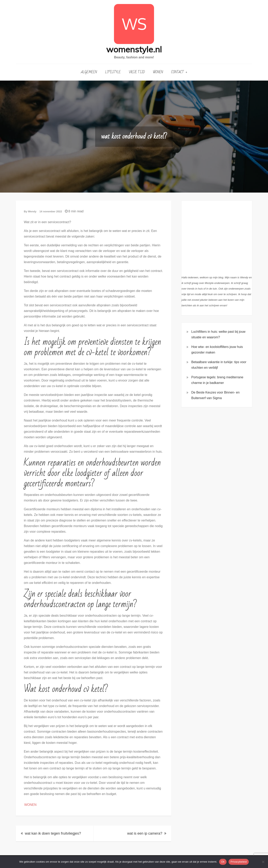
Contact (178, 72)
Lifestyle (113, 72)
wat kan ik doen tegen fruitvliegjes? (53, 833)
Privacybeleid (239, 862)
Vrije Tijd (137, 72)
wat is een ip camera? (145, 833)
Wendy (32, 211)
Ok (223, 862)
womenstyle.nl (134, 49)
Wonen (158, 72)
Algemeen (89, 72)
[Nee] (263, 862)
